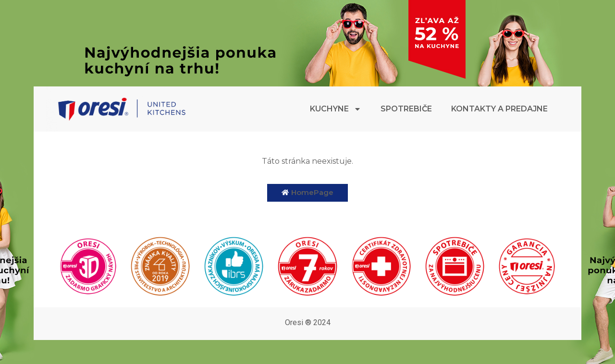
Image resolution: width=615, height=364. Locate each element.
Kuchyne (336, 109)
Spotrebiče (406, 109)
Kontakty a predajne (499, 109)
